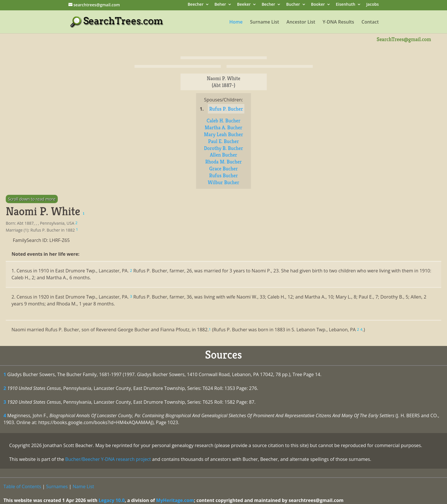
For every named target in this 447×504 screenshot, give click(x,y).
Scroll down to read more (32, 199)
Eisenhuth (346, 5)
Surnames (57, 486)
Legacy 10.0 (112, 500)
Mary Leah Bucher (223, 134)
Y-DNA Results (338, 22)
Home (236, 22)
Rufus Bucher (224, 175)
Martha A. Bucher (223, 127)
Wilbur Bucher (223, 182)
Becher (268, 5)
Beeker (244, 5)
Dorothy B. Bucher (224, 148)
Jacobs (372, 5)
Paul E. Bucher (223, 141)
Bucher (293, 5)
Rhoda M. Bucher (223, 162)
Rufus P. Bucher (226, 109)
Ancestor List (301, 22)
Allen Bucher (223, 155)
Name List (84, 486)
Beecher (196, 5)
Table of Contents (22, 486)
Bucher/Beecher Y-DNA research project (108, 459)
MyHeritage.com (175, 500)
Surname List (265, 22)
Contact (370, 22)
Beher (220, 5)
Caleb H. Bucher (224, 121)
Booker (318, 5)
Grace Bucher (223, 169)
